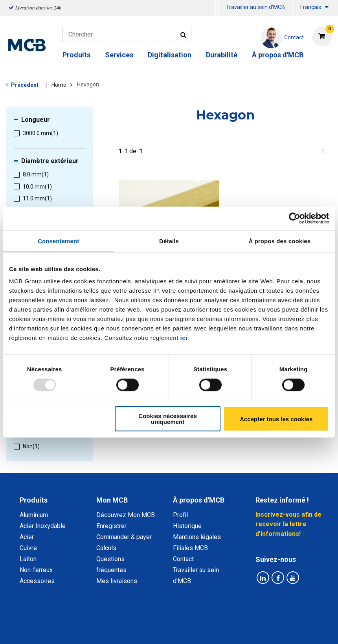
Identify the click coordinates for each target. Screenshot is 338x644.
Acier (27, 537)
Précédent (25, 85)
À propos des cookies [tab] (279, 241)
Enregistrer (111, 526)
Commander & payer (124, 537)
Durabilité (222, 55)
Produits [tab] (34, 500)
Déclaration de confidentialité (95, 620)
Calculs (106, 548)
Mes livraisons (117, 581)
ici (184, 338)
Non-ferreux (36, 570)
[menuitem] (217, 8)
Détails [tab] (169, 241)
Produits (76, 55)
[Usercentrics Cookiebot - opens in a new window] (295, 218)
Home (59, 85)
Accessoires (37, 581)
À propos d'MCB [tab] (199, 500)
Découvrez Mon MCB (126, 515)
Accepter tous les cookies (276, 419)
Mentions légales (197, 537)
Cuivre (28, 548)
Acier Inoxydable (43, 526)
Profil (180, 515)
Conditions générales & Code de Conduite (203, 620)
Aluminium (34, 515)
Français (311, 7)
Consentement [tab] (58, 241)
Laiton (28, 559)
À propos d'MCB (278, 55)
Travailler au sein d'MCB (255, 7)
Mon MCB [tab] (112, 500)
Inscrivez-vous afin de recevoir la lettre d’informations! (288, 524)
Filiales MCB (190, 548)
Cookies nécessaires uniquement (167, 419)
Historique (187, 526)
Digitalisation (170, 55)
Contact (183, 559)
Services (119, 55)
